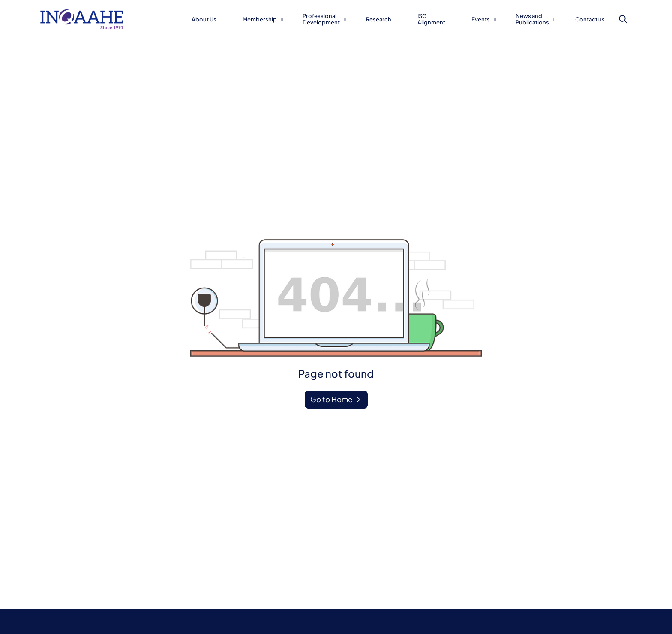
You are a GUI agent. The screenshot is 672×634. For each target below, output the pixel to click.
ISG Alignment (431, 19)
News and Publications (532, 19)
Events (481, 19)
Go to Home (331, 399)
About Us (204, 19)
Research (379, 19)
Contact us (590, 19)
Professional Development (321, 19)
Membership (260, 19)
